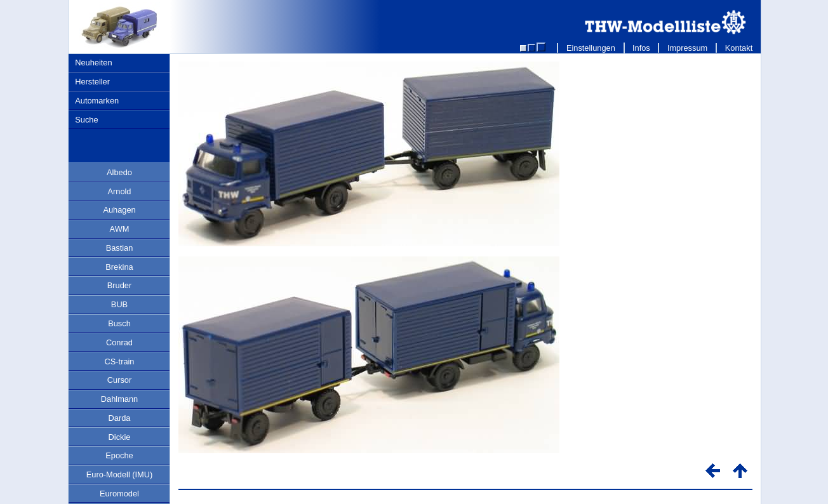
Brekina (119, 267)
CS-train (120, 361)
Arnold (120, 191)
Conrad (119, 342)
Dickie (120, 437)
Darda (120, 418)
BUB (119, 304)
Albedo (119, 172)
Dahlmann (119, 399)
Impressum (687, 48)
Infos (642, 48)
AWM (120, 229)
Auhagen (119, 210)
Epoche (119, 455)
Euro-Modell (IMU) (120, 474)
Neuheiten (93, 63)
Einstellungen (591, 48)
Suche (86, 120)
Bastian (120, 248)
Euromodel (119, 494)
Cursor (119, 380)
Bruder (119, 285)
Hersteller (92, 82)
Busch (119, 323)
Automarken (97, 101)
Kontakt (739, 48)
